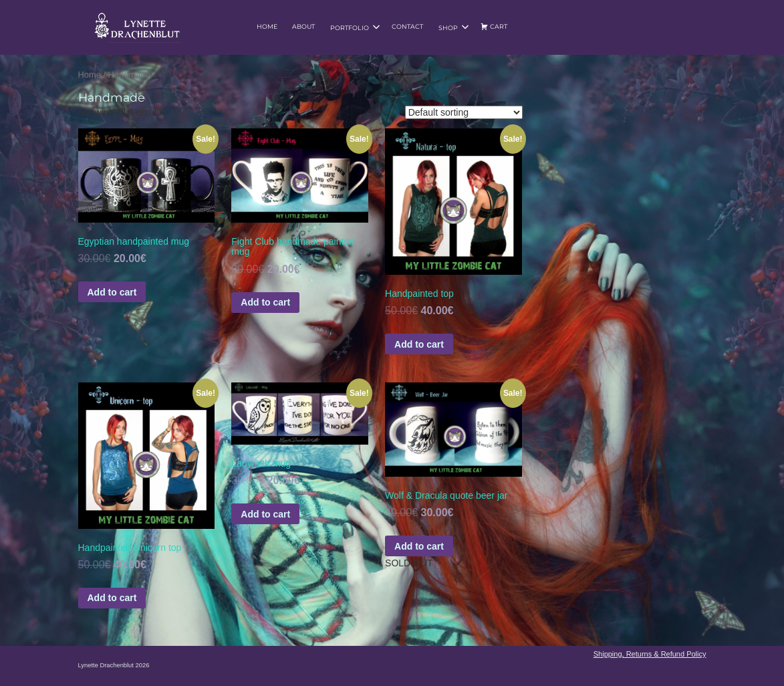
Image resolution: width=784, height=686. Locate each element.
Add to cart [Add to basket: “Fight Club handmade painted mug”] (265, 302)
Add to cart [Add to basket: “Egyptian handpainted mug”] (112, 292)
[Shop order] (464, 112)
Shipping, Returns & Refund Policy (650, 654)
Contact (407, 26)
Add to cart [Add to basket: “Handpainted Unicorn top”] (112, 598)
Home (267, 26)
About (303, 26)
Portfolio (355, 27)
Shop (454, 27)
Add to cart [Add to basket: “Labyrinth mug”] (265, 514)
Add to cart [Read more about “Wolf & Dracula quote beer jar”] (419, 546)
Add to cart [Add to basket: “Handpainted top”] (419, 344)
